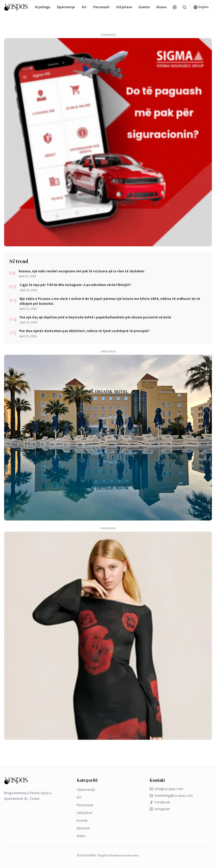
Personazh (101, 7)
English (201, 7)
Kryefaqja (43, 7)
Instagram (160, 809)
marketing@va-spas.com (171, 796)
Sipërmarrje (66, 7)
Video (81, 836)
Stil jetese (124, 7)
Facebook (160, 802)
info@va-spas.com (166, 789)
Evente (144, 7)
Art (84, 7)
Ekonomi (163, 7)
